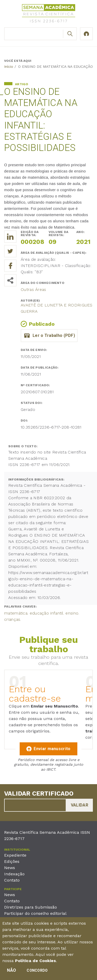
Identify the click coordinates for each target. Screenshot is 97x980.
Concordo (37, 972)
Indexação (14, 874)
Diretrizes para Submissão (31, 907)
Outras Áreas (33, 289)
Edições (12, 861)
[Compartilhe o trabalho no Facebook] (10, 266)
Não (12, 972)
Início (9, 66)
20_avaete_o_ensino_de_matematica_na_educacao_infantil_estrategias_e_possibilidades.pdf (49, 336)
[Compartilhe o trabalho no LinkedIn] (10, 237)
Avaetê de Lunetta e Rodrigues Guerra (57, 308)
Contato (12, 880)
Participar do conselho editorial (35, 913)
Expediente (15, 855)
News (10, 868)
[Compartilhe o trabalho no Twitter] (10, 251)
